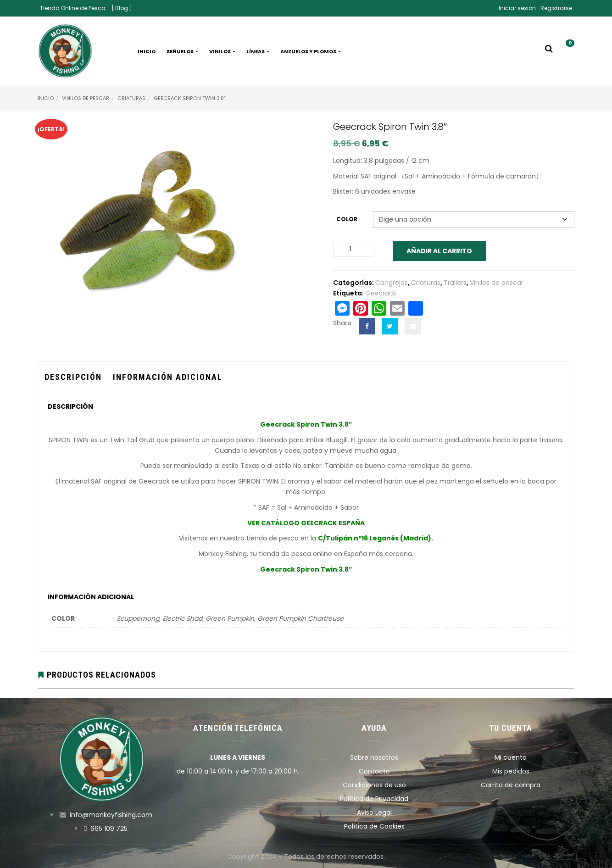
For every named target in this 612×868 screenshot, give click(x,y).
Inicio (147, 51)
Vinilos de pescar (86, 98)
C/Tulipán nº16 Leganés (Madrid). (376, 538)
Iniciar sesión (517, 8)
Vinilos (222, 51)
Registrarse (556, 8)
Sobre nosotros (374, 757)
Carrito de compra (511, 785)
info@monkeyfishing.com (111, 815)
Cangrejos (392, 283)
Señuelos (182, 51)
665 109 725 (109, 829)
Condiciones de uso (374, 785)
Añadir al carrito (439, 251)
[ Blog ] (122, 8)
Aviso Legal (374, 812)
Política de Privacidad (374, 799)
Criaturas (131, 98)
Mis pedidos (511, 771)
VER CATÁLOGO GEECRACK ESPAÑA (306, 523)
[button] (567, 51)
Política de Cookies (374, 826)
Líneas (258, 51)
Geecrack (381, 293)
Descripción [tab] (73, 377)
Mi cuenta (511, 757)
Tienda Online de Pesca (73, 8)
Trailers (455, 283)
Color (347, 219)
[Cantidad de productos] (354, 249)
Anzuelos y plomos (311, 51)
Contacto (374, 771)
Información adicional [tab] (168, 377)
